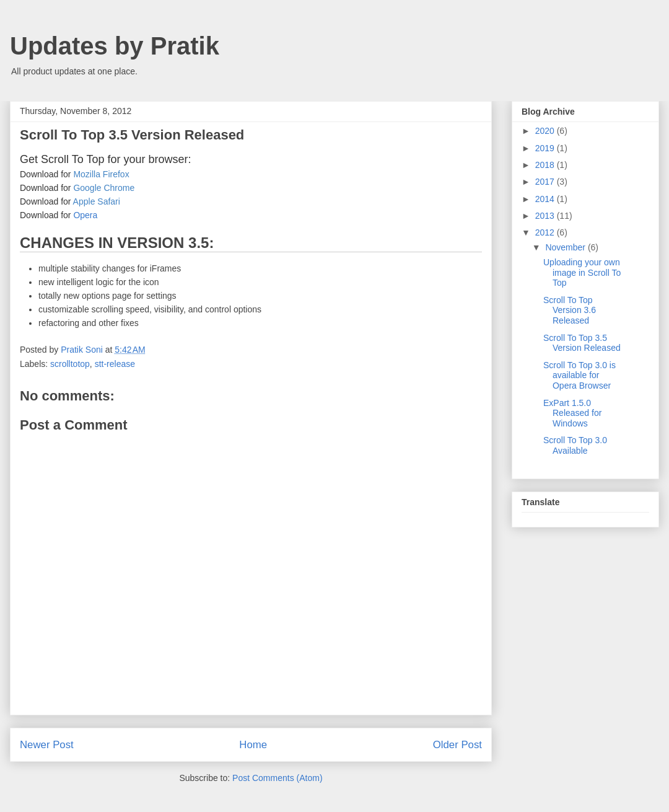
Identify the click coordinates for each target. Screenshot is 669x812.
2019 (546, 148)
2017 (546, 182)
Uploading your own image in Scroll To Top (582, 273)
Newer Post (47, 745)
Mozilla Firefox (101, 174)
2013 (546, 216)
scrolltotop (70, 364)
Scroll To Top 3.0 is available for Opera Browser (579, 376)
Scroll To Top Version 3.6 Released (570, 311)
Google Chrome (104, 188)
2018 (546, 165)
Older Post (457, 745)
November (566, 247)
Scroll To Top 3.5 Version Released (582, 343)
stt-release (115, 364)
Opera (85, 215)
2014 (546, 199)
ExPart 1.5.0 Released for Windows (572, 413)
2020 (546, 131)
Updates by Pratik (115, 46)
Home (253, 745)
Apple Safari (97, 201)
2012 (546, 232)
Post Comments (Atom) (277, 778)
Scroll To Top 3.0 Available (575, 445)
